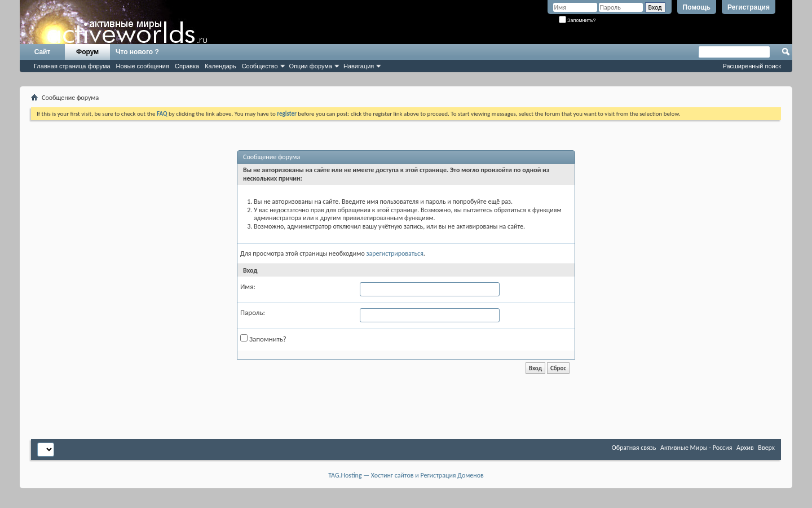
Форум (87, 52)
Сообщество (260, 66)
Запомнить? (577, 20)
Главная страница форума (72, 66)
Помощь (697, 7)
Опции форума (311, 66)
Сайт (43, 52)
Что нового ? (137, 52)
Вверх (766, 448)
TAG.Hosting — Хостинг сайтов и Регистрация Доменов (406, 475)
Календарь (220, 66)
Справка (187, 66)
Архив (745, 448)
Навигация (359, 66)
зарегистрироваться (394, 253)
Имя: (248, 286)
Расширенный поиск (752, 66)
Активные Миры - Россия (696, 448)
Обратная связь (634, 448)
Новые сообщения (143, 66)
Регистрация (749, 7)
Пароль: (253, 312)
